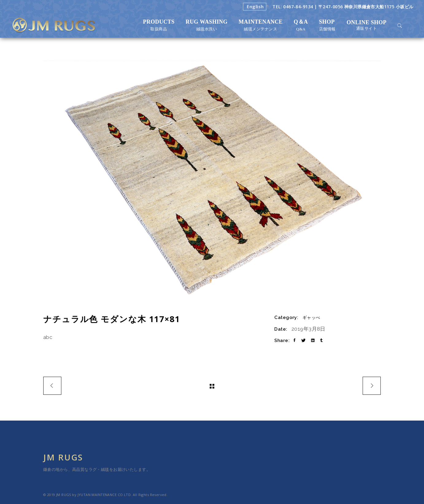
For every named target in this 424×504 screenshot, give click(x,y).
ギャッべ (311, 317)
